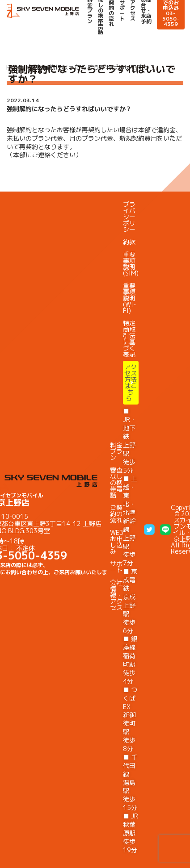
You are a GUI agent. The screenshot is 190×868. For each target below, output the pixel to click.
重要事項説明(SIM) (131, 264)
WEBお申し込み (116, 542)
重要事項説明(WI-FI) (129, 298)
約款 (129, 242)
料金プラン (116, 451)
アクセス (133, 11)
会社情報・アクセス (116, 595)
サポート (122, 11)
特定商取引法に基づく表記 (129, 339)
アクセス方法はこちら (131, 382)
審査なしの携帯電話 (116, 482)
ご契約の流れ (116, 514)
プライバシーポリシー (129, 217)
